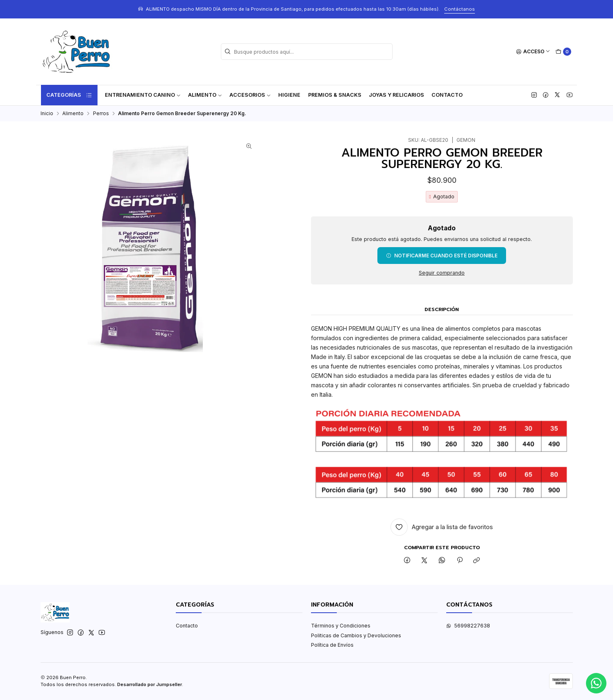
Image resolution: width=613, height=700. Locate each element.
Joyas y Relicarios (396, 95)
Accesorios (250, 95)
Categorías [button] (69, 95)
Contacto (447, 95)
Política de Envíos (332, 645)
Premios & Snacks (335, 95)
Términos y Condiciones (341, 626)
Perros (101, 114)
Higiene (289, 95)
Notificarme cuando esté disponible (442, 256)
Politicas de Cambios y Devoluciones (356, 635)
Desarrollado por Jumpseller (150, 684)
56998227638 (468, 626)
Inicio (47, 114)
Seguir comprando (442, 273)
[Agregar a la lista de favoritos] (442, 527)
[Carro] (563, 52)
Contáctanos (460, 9)
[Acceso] (533, 52)
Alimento (205, 95)
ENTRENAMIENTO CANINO (143, 95)
